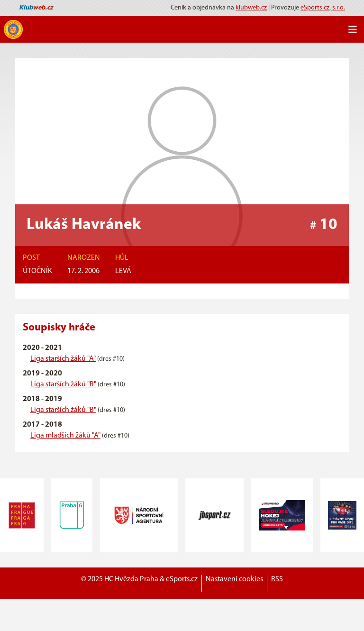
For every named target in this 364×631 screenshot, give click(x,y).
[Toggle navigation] (353, 29)
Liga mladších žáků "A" (65, 436)
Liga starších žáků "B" (63, 384)
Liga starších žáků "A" (63, 359)
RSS (277, 579)
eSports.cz (182, 579)
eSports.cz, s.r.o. (323, 8)
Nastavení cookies (234, 579)
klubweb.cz (251, 8)
